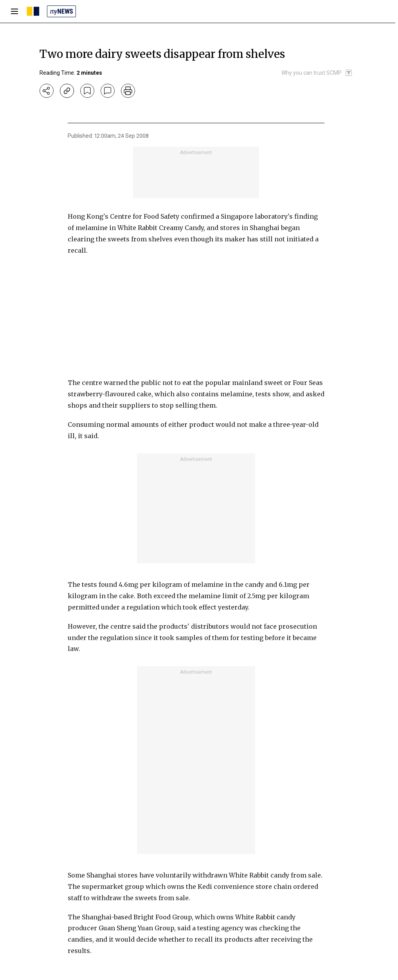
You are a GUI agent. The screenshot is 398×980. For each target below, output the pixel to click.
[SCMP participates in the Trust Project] (317, 73)
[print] (128, 91)
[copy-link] (67, 91)
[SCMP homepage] (33, 11)
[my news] (61, 11)
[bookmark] (87, 91)
